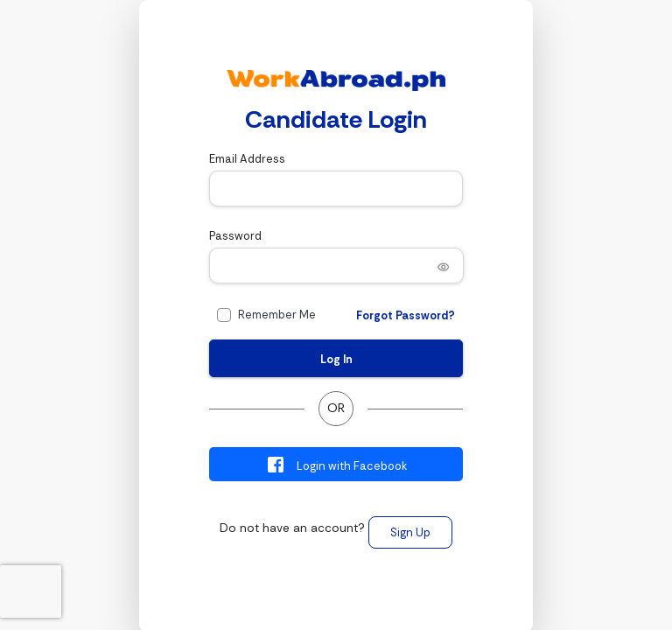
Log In (336, 359)
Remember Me (277, 315)
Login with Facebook (336, 465)
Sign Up (410, 532)
